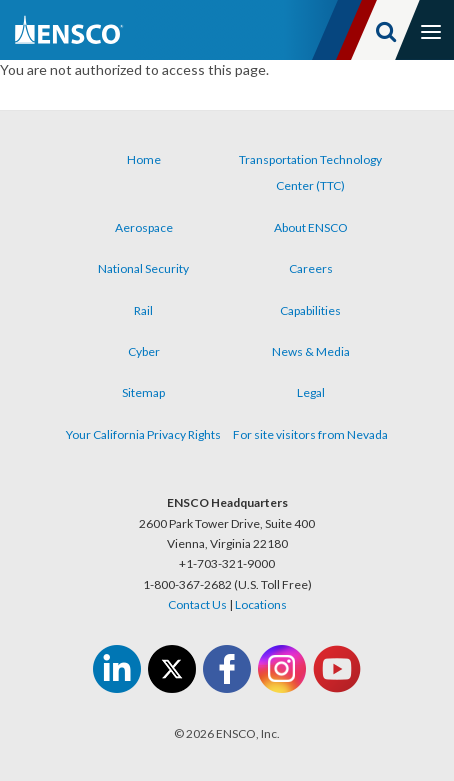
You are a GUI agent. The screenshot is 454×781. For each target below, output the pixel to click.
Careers (311, 268)
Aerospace (144, 227)
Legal (311, 392)
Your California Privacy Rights (143, 434)
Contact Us (197, 604)
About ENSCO (311, 227)
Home (144, 159)
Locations (261, 604)
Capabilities (310, 310)
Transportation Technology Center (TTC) (310, 172)
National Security (143, 268)
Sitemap (143, 392)
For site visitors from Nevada (310, 434)
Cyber (144, 351)
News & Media (311, 351)
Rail (143, 310)
